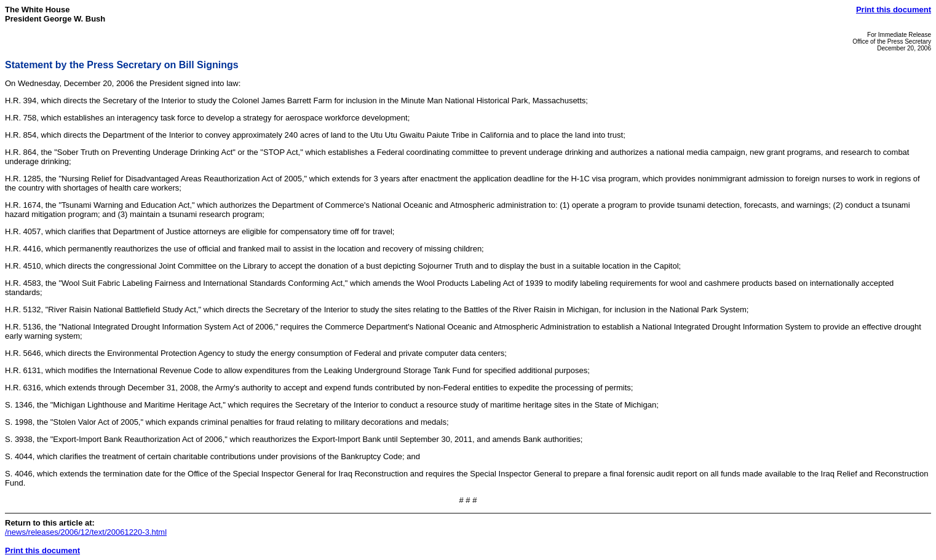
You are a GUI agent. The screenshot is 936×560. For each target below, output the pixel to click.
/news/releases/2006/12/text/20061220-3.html (86, 532)
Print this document (894, 10)
